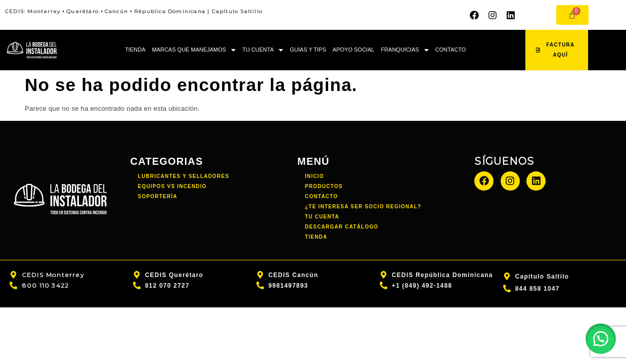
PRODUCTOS (324, 186)
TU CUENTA (263, 50)
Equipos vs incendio (172, 186)
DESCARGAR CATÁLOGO (342, 227)
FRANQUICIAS (405, 50)
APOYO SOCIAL (354, 50)
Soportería (158, 196)
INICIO (315, 176)
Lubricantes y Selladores (184, 176)
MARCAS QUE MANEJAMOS (194, 50)
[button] (194, 50)
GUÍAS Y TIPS (308, 50)
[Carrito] (572, 15)
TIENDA (135, 50)
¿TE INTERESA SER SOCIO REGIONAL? (363, 207)
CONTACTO (451, 50)
